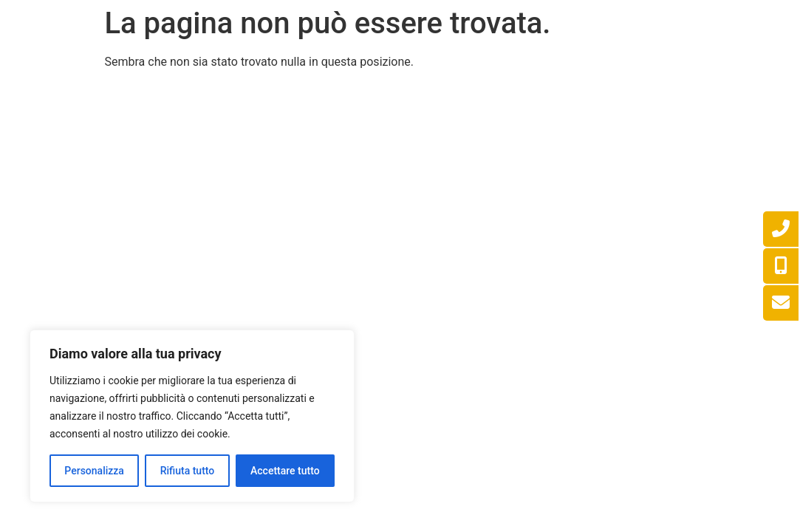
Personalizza (94, 471)
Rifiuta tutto (188, 471)
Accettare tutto (285, 471)
